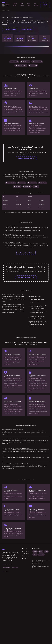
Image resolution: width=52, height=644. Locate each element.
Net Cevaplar (36, 4)
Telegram (25, 558)
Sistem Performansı (21, 65)
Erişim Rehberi (29, 4)
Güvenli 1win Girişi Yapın (10, 29)
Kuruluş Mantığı (15, 4)
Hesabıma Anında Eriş (27, 29)
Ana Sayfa (4, 10)
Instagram (25, 554)
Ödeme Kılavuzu (22, 4)
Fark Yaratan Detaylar (8, 4)
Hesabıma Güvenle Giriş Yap (45, 4)
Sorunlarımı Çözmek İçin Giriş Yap (26, 158)
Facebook (25, 556)
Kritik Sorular (33, 65)
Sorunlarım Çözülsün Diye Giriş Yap (26, 277)
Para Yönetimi (25, 62)
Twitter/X (25, 551)
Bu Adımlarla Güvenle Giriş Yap (26, 253)
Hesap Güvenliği (14, 62)
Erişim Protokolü (37, 62)
